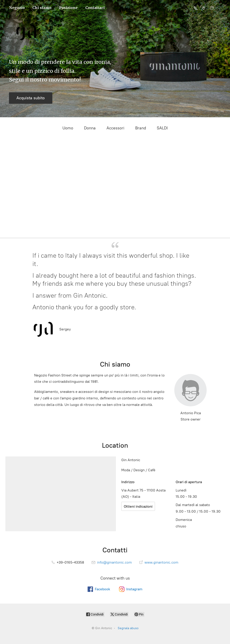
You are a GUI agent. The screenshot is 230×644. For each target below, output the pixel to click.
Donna (90, 128)
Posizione (68, 8)
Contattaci (95, 8)
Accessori (115, 128)
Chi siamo (42, 8)
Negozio (17, 8)
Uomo (68, 128)
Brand (141, 128)
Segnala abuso (128, 628)
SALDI (162, 128)
